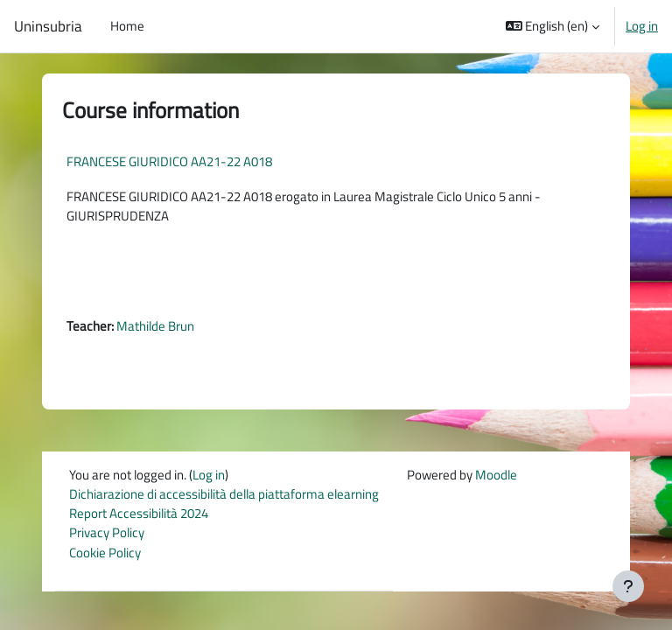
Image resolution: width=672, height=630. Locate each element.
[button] (553, 26)
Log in (642, 26)
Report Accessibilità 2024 (139, 513)
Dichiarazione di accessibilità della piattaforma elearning (224, 494)
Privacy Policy (107, 532)
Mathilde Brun (155, 326)
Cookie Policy (105, 553)
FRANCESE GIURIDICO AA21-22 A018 (169, 161)
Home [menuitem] (127, 26)
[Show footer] (628, 586)
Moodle (496, 475)
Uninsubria (48, 26)
